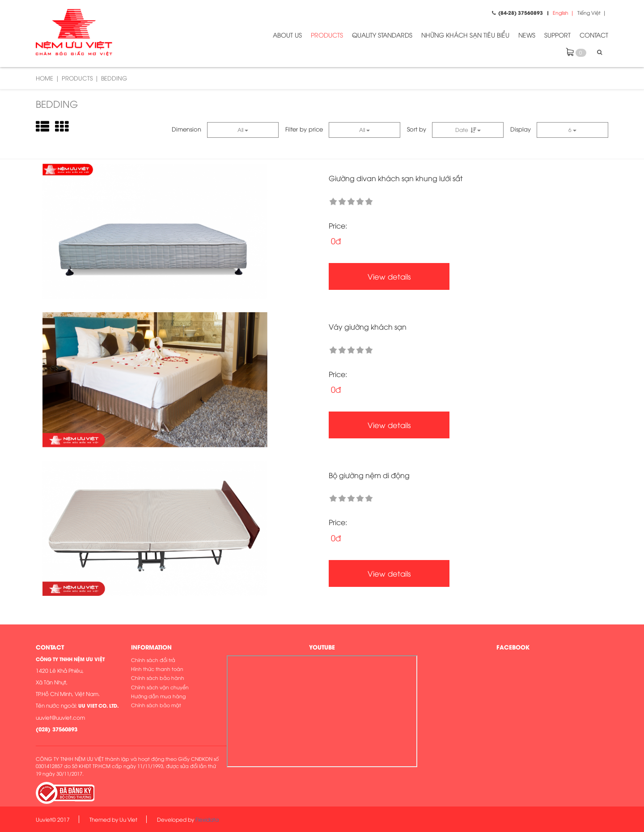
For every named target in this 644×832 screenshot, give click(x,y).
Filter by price (304, 129)
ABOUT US (287, 35)
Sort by (417, 129)
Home (44, 78)
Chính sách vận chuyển (160, 687)
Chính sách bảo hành (158, 677)
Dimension (186, 129)
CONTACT (594, 35)
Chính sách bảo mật (156, 705)
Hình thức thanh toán (157, 669)
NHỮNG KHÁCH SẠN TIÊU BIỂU (465, 35)
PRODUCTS (327, 35)
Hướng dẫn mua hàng (158, 696)
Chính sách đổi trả (153, 660)
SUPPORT (557, 35)
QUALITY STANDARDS (382, 35)
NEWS (527, 35)
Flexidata (207, 819)
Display (521, 129)
